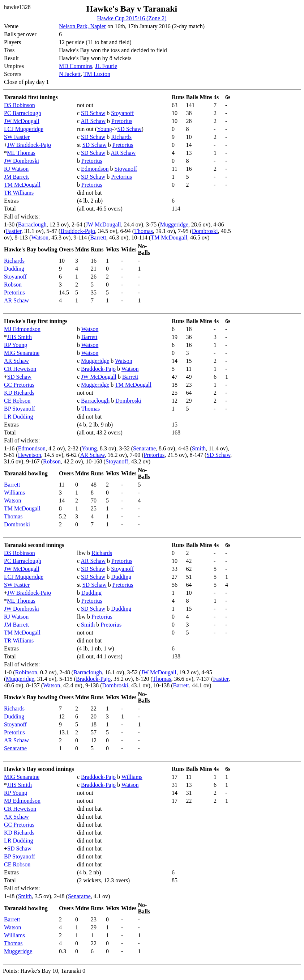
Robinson (26, 672)
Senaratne (144, 448)
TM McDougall (22, 185)
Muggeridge (174, 224)
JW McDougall (22, 121)
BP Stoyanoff (20, 409)
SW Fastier (17, 137)
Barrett (98, 237)
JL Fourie (106, 66)
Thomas (144, 231)
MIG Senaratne (22, 353)
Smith (199, 448)
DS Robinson (20, 105)
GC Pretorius (19, 385)
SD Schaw (93, 113)
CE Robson (17, 401)
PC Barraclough (23, 113)
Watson (40, 237)
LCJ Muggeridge (24, 129)
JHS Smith (19, 337)
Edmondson (95, 169)
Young (104, 129)
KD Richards (19, 393)
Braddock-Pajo (78, 231)
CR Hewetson (20, 369)
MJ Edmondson (22, 329)
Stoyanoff (122, 113)
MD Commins (76, 66)
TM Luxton (97, 74)
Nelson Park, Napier (82, 26)
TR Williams (19, 193)
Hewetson (30, 455)
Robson (13, 285)
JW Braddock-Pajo (29, 145)
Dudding (14, 269)
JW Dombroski (22, 161)
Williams (14, 493)
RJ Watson (16, 169)
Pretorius (122, 121)
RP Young (16, 345)
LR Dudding (18, 417)
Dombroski (205, 231)
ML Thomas (21, 153)
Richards (121, 137)
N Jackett (70, 74)
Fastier (14, 231)
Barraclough (32, 224)
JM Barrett (16, 177)
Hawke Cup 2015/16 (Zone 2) (132, 18)
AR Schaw (93, 121)
